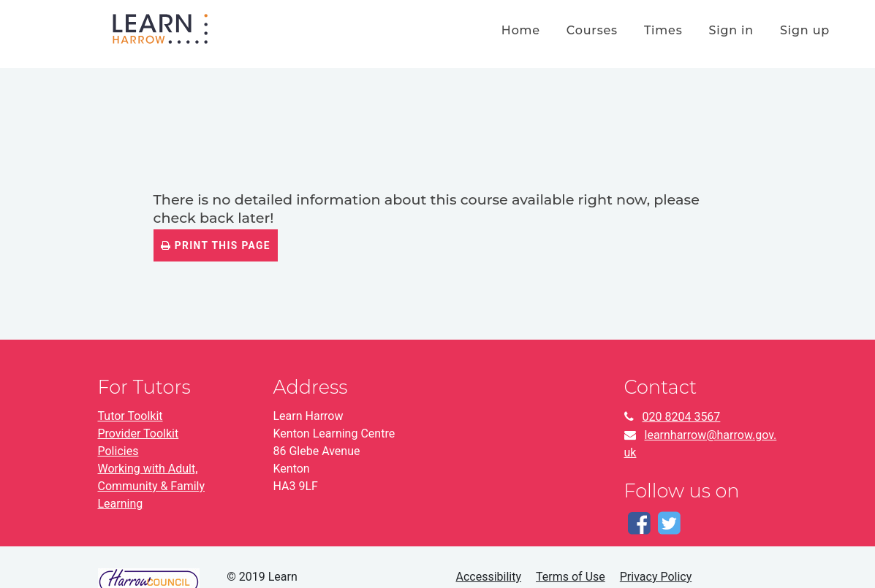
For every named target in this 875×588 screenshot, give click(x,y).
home (521, 30)
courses (592, 30)
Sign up (805, 30)
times (663, 30)
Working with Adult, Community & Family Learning (152, 486)
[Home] (160, 27)
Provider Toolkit (139, 434)
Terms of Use (571, 577)
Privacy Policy (656, 577)
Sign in (731, 30)
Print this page (216, 245)
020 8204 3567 (682, 417)
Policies (118, 451)
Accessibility (489, 577)
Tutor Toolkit (130, 416)
